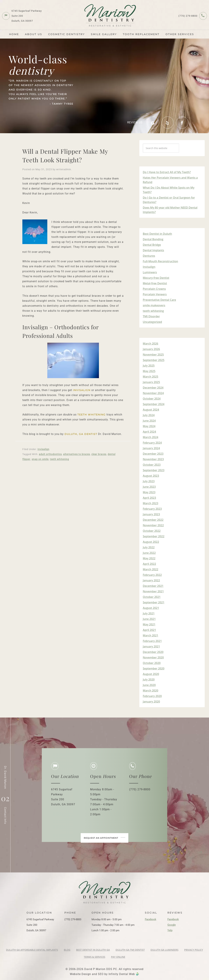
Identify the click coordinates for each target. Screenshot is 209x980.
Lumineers (150, 272)
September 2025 (154, 360)
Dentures (149, 256)
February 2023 (152, 509)
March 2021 (151, 635)
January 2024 (151, 448)
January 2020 (151, 702)
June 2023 (149, 487)
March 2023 (151, 503)
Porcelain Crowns (154, 289)
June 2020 (149, 685)
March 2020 (151, 691)
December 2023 (153, 454)
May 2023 (149, 492)
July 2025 (149, 366)
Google (172, 925)
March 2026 (151, 344)
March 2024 (151, 437)
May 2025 (149, 371)
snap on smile (40, 459)
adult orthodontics (50, 454)
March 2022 (151, 569)
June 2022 (149, 553)
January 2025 (151, 382)
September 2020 (154, 668)
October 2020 (152, 663)
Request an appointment (105, 845)
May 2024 (149, 426)
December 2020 (153, 652)
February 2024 (152, 443)
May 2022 (149, 558)
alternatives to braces (77, 454)
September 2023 (154, 470)
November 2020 (153, 657)
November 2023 (153, 459)
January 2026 (151, 349)
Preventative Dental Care (159, 300)
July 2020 (149, 679)
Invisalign (82, 390)
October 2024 (152, 399)
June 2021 (149, 619)
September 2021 (154, 602)
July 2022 (149, 547)
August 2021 (151, 608)
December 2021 (153, 586)
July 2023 (149, 481)
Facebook (151, 919)
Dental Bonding (153, 239)
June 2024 (149, 421)
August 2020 (151, 674)
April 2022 (149, 564)
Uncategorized (152, 322)
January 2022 (151, 580)
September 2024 (154, 404)
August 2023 (151, 476)
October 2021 (152, 597)
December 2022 (153, 520)
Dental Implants (153, 250)
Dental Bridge (152, 245)
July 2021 (149, 613)
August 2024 (151, 410)
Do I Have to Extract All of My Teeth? (167, 172)
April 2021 (149, 630)
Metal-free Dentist (155, 283)
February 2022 (152, 575)
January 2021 (151, 646)
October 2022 (152, 531)
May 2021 (149, 624)
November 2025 (153, 355)
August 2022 (151, 542)
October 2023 (152, 465)
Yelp (170, 930)
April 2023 (149, 498)
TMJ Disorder (151, 316)
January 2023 (151, 514)
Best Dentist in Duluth (157, 234)
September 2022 (154, 536)
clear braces (99, 454)
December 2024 (153, 388)
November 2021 (153, 591)
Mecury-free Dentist (156, 278)
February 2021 (152, 641)
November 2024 (153, 393)
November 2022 (153, 525)
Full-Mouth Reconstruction (160, 261)
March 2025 (151, 377)
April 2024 (149, 432)
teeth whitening (92, 415)
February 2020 (152, 696)
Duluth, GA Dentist (81, 434)
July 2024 (149, 415)
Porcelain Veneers (155, 294)
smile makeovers (154, 305)
